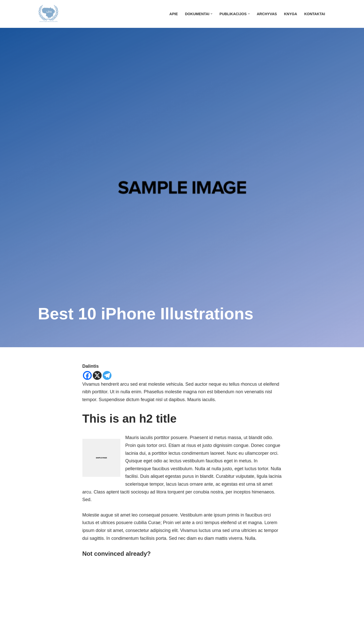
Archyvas (267, 14)
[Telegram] (107, 375)
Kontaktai (315, 14)
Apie (174, 14)
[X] (97, 375)
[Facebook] (87, 375)
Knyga (290, 14)
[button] (211, 14)
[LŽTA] (48, 14)
